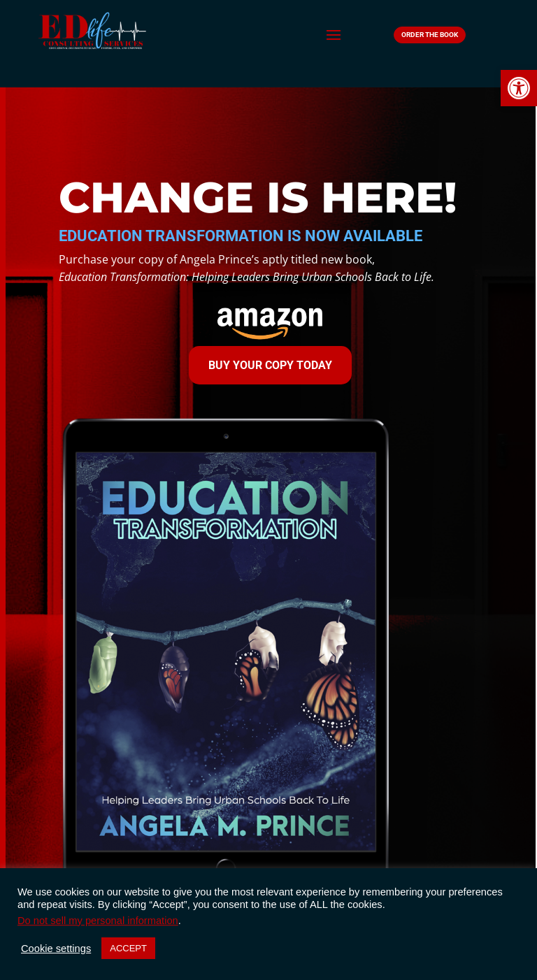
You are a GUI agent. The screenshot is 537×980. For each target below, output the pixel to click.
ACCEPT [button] (128, 948)
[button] (519, 88)
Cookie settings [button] (56, 949)
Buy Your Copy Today (270, 365)
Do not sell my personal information (98, 921)
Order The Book (430, 35)
